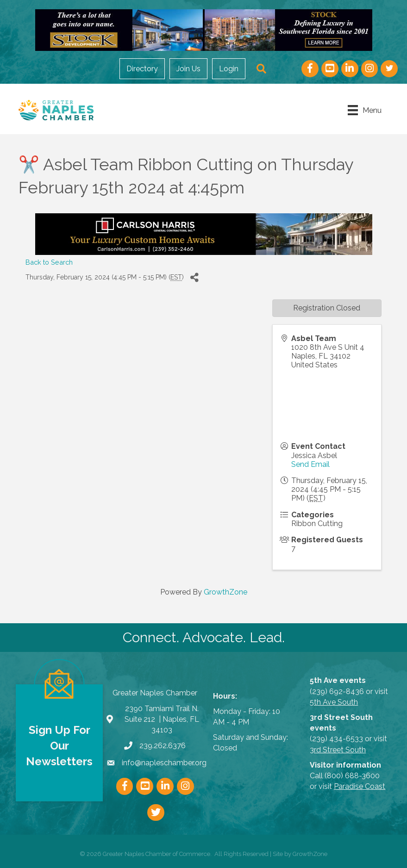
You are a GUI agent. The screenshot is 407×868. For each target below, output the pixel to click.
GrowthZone (225, 592)
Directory (142, 69)
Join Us (188, 69)
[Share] (194, 278)
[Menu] (365, 110)
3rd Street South (338, 750)
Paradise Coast (360, 786)
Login (229, 69)
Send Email (310, 464)
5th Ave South (334, 702)
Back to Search (49, 262)
